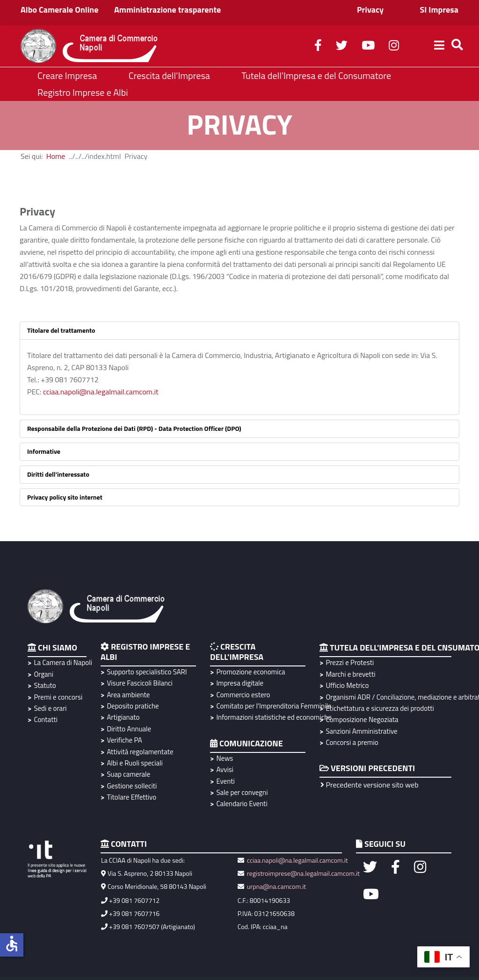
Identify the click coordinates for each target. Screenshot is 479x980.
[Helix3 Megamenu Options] (439, 46)
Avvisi (225, 769)
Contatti (46, 719)
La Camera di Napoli (62, 662)
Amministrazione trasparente (167, 10)
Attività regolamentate (140, 752)
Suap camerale (128, 774)
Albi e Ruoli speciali (134, 763)
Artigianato (123, 717)
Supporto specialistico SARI (147, 672)
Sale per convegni (242, 792)
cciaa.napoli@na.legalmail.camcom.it (101, 392)
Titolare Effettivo (131, 797)
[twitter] (342, 47)
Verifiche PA (124, 740)
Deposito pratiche (133, 706)
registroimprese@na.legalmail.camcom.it (303, 873)
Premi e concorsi (58, 697)
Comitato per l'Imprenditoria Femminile (272, 706)
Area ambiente (128, 695)
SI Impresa (439, 10)
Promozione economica (250, 672)
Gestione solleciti (132, 786)
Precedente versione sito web (370, 785)
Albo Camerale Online (60, 10)
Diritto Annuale (129, 729)
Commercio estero (243, 695)
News (225, 758)
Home (56, 156)
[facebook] (318, 47)
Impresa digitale (240, 683)
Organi (44, 674)
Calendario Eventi (242, 804)
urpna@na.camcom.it (276, 886)
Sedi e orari (50, 708)
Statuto (45, 685)
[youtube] (368, 47)
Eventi (225, 781)
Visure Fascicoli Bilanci (139, 683)
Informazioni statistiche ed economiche (272, 717)
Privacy (370, 10)
